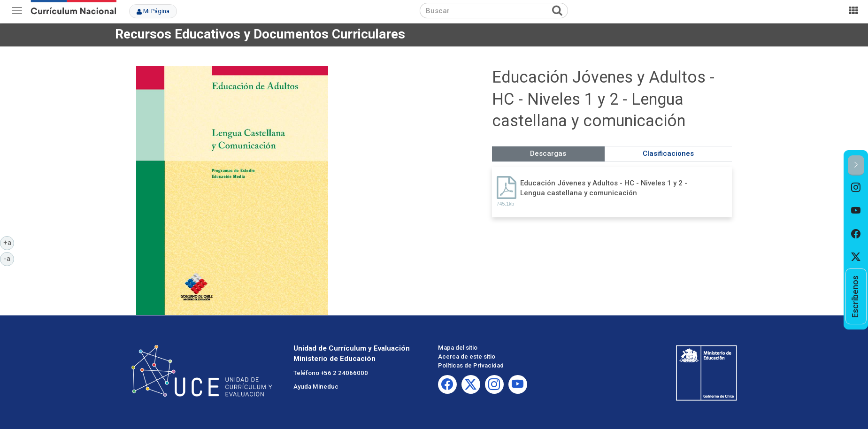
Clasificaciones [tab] (668, 153)
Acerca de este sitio (467, 356)
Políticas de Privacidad (471, 365)
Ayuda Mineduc (316, 387)
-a (9, 258)
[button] (856, 165)
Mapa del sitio (458, 348)
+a (9, 242)
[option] (856, 187)
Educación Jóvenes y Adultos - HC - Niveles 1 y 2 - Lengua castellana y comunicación (604, 188)
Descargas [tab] (548, 153)
